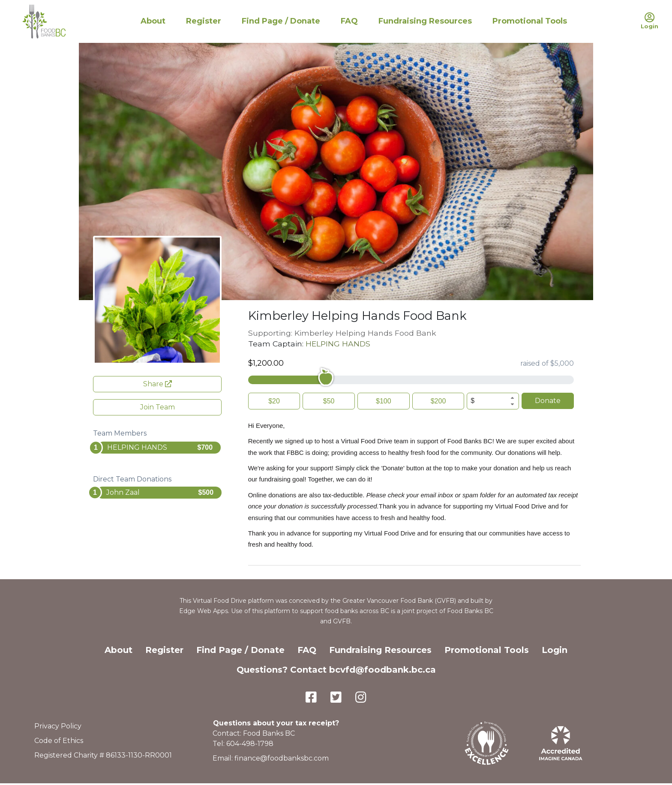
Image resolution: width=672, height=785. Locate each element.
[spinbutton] (493, 401)
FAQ (349, 21)
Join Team (157, 407)
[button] (513, 398)
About (153, 21)
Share (157, 384)
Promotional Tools (530, 21)
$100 (384, 401)
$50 (329, 401)
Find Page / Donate (281, 21)
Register (204, 21)
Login (555, 650)
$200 (438, 401)
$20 (274, 401)
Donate (548, 401)
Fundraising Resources (425, 21)
